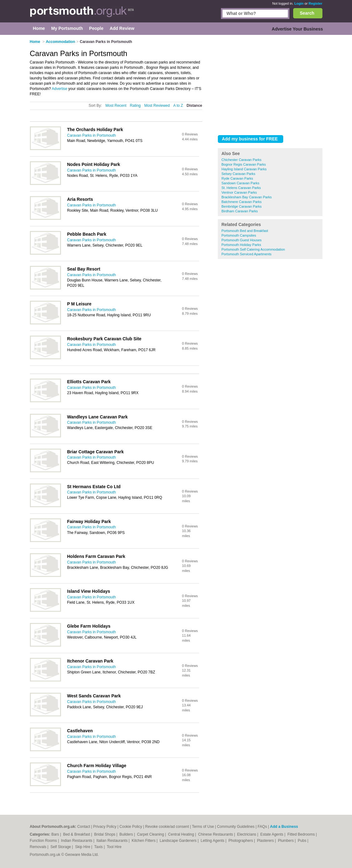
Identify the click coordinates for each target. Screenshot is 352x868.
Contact (84, 827)
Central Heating (182, 834)
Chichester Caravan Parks (242, 160)
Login (299, 3)
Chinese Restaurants (216, 834)
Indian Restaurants (77, 841)
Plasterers (266, 841)
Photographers (241, 841)
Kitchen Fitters (144, 841)
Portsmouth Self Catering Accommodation (253, 249)
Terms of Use (203, 827)
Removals (39, 847)
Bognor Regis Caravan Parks (244, 164)
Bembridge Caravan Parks (242, 206)
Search (307, 13)
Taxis (99, 847)
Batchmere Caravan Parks (242, 202)
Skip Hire (83, 847)
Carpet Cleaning (151, 834)
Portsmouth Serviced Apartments (247, 254)
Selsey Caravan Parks (239, 174)
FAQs (262, 827)
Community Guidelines (236, 827)
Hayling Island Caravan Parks (244, 169)
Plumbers (286, 841)
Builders (127, 834)
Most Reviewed (157, 106)
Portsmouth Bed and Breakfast (245, 231)
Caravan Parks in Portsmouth (92, 135)
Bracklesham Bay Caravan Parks (247, 197)
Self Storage (61, 847)
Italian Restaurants (113, 841)
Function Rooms (44, 841)
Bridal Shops (105, 834)
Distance (194, 106)
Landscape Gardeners (179, 841)
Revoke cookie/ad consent (167, 827)
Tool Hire (114, 847)
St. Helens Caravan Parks (241, 188)
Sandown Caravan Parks (241, 183)
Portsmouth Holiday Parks (241, 245)
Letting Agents (213, 841)
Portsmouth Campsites (239, 235)
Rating (135, 106)
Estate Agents (272, 834)
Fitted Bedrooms (301, 834)
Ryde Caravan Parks (237, 178)
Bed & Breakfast (77, 834)
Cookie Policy (131, 827)
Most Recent (116, 106)
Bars (56, 834)
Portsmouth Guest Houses (242, 240)
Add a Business (284, 827)
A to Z (178, 106)
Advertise (59, 89)
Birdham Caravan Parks (240, 211)
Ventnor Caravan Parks (239, 192)
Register (315, 3)
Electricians (247, 834)
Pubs (303, 841)
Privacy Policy (105, 827)
